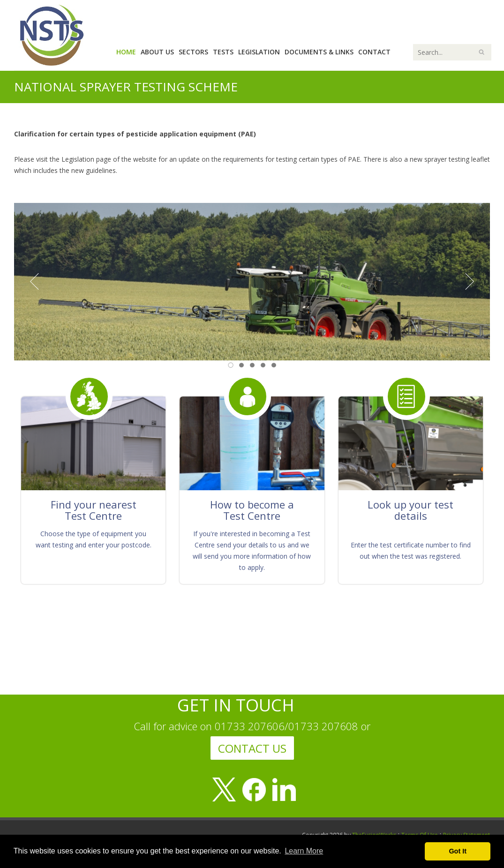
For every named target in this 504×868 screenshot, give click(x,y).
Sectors (193, 52)
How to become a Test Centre (252, 510)
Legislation (259, 52)
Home (126, 52)
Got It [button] (458, 851)
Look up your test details (410, 510)
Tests (223, 52)
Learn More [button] (304, 851)
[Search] (452, 52)
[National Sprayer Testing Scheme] (51, 34)
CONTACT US (252, 748)
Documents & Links (319, 52)
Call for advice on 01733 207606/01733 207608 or (252, 726)
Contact (374, 52)
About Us (157, 52)
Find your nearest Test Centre (94, 510)
